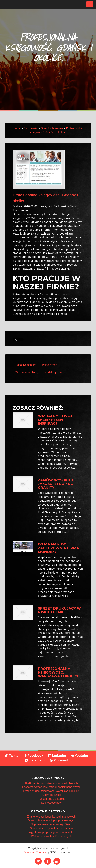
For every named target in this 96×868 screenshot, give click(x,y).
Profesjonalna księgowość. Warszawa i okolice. (59, 672)
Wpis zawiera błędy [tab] (27, 372)
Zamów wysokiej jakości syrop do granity (56, 484)
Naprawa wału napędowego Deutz (51, 824)
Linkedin (57, 756)
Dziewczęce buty (51, 803)
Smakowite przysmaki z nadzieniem (51, 828)
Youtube (80, 756)
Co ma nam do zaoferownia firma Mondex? (58, 548)
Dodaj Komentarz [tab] (26, 365)
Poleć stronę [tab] (50, 365)
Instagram (35, 760)
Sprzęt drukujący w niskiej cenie (59, 610)
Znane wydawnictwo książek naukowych (51, 817)
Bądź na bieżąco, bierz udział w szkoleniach (51, 783)
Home (17, 128)
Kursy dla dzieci (51, 795)
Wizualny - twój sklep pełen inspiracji (55, 420)
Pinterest (59, 760)
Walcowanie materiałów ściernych (51, 836)
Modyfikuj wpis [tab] (53, 372)
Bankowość (30, 128)
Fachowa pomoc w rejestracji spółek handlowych (51, 787)
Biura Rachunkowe (52, 128)
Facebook (34, 756)
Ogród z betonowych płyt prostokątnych (51, 821)
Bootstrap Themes (35, 852)
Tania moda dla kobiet (51, 799)
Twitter (12, 756)
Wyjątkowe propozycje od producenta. (51, 832)
